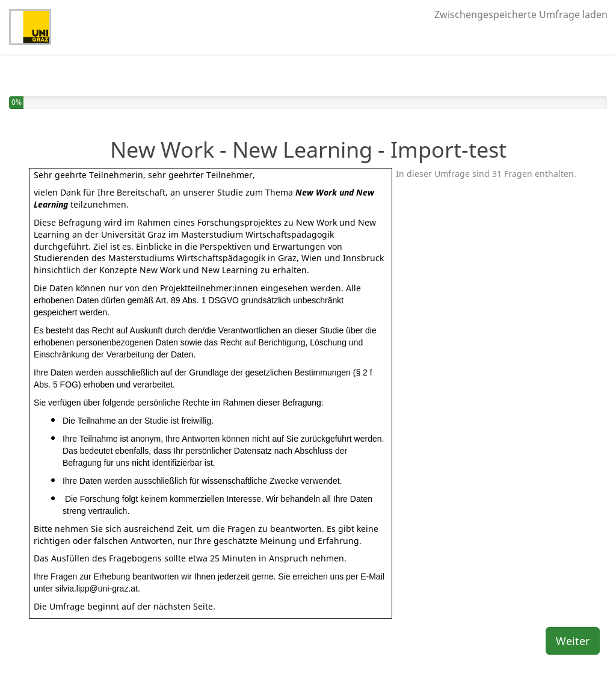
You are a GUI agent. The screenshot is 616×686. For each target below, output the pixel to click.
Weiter (573, 641)
